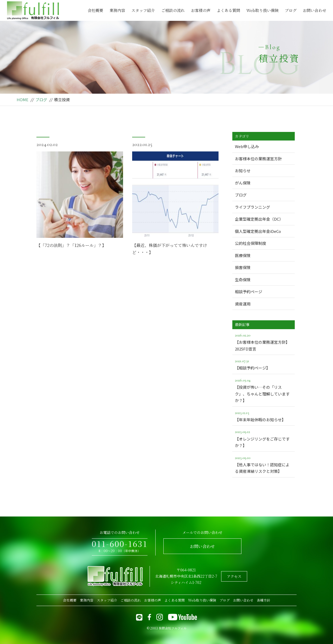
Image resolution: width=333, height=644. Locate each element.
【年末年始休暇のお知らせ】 (264, 416)
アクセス (234, 576)
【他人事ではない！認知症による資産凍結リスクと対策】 (264, 464)
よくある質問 (228, 10)
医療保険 (243, 255)
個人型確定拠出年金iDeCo (258, 231)
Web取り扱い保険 (262, 10)
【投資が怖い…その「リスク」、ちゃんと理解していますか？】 (264, 390)
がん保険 (243, 183)
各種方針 (264, 600)
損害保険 (243, 267)
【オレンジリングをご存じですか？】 (264, 438)
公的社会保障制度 (251, 243)
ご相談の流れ (173, 10)
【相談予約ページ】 (264, 364)
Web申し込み (247, 146)
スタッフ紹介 (143, 10)
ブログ (291, 10)
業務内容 (117, 10)
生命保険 (243, 280)
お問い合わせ (315, 10)
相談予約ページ (249, 292)
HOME (23, 100)
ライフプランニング (252, 207)
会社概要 (95, 10)
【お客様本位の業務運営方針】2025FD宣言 (264, 342)
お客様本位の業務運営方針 (258, 159)
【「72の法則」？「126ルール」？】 (71, 245)
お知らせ (243, 171)
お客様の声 (201, 10)
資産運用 (243, 304)
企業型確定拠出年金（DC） (259, 219)
